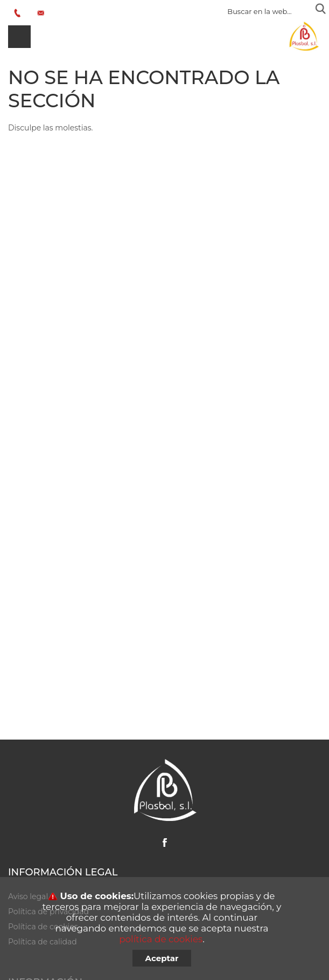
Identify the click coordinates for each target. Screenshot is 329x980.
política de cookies (161, 939)
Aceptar (162, 958)
